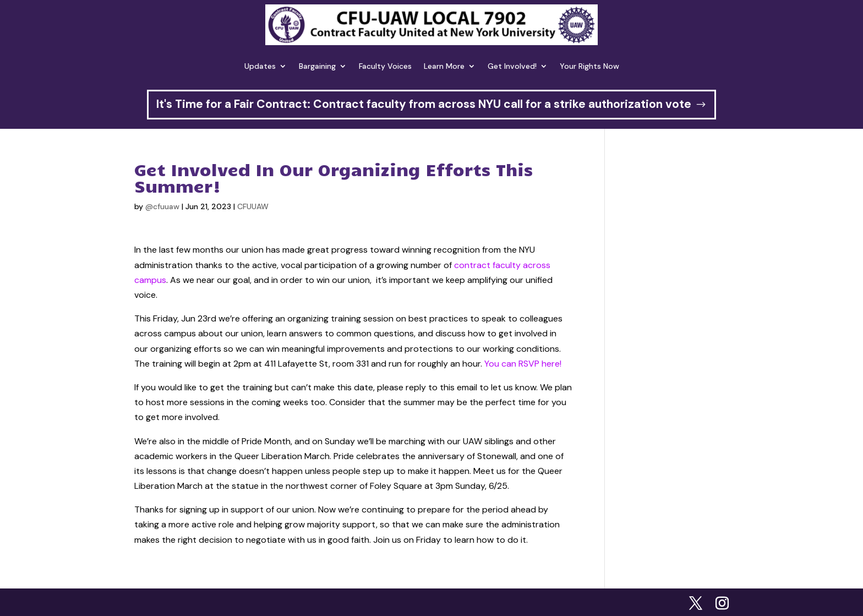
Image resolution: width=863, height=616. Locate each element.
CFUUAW (253, 206)
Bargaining (317, 66)
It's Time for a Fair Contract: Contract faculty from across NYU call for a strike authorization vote (424, 104)
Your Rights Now (589, 66)
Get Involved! (512, 66)
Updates (260, 66)
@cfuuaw (162, 206)
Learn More (444, 66)
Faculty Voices (385, 66)
